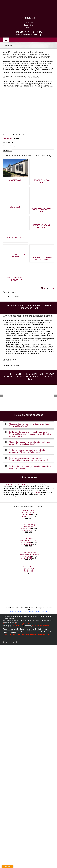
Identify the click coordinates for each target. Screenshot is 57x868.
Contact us (37, 492)
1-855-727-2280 (26, 528)
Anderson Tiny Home (42, 181)
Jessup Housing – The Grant (42, 226)
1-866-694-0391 (8, 139)
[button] (28, 425)
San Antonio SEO (17, 626)
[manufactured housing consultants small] (15, 3)
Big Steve (15, 207)
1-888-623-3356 (26, 515)
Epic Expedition (15, 238)
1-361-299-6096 (27, 558)
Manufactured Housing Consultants (14, 485)
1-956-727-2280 (27, 530)
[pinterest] (10, 642)
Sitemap (31, 624)
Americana (15, 180)
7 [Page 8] (50, 288)
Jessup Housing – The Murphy (15, 279)
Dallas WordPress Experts (41, 626)
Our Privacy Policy (21, 624)
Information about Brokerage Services (16, 635)
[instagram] (17, 642)
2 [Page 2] (44, 288)
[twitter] (7, 642)
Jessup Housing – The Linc (15, 255)
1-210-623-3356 (27, 516)
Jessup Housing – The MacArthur (42, 259)
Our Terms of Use (8, 624)
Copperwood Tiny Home (42, 210)
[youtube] (13, 642)
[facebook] (3, 642)
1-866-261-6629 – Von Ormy (28, 34)
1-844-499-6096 (26, 556)
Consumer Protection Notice (40, 635)
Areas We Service (41, 624)
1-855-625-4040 (26, 542)
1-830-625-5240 (27, 544)
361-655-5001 (29, 572)
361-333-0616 (29, 570)
